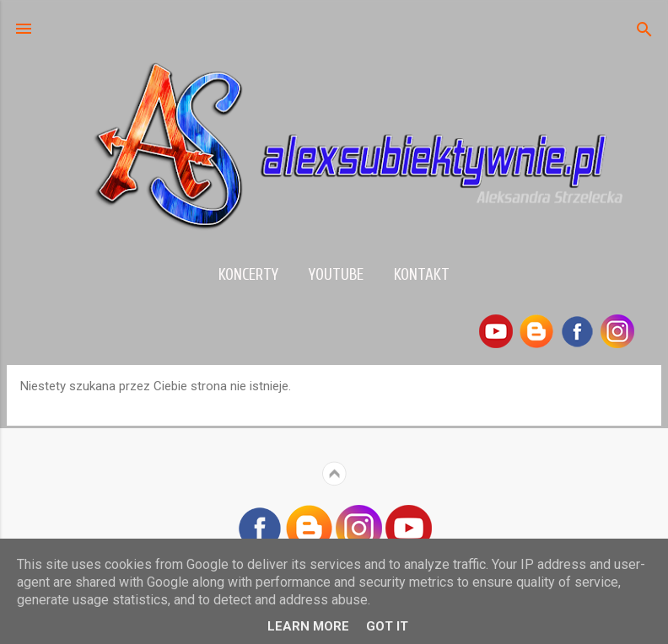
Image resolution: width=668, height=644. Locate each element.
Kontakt (422, 275)
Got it (387, 626)
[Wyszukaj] (644, 31)
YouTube (336, 275)
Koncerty (248, 275)
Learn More (308, 626)
